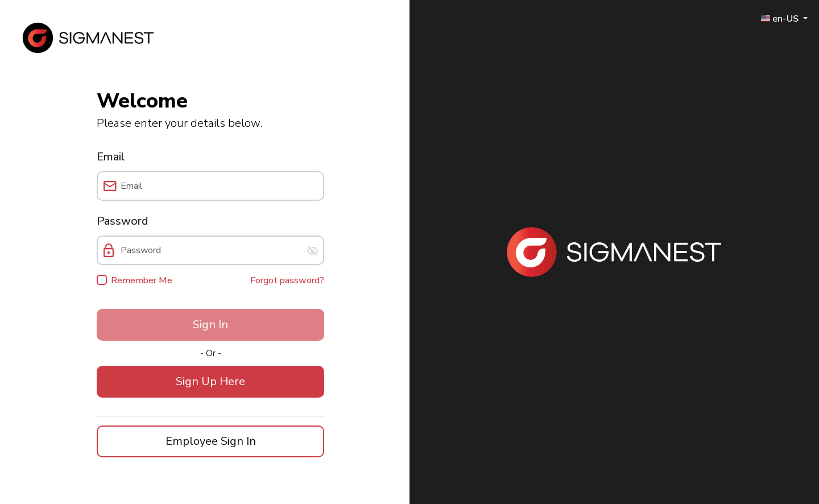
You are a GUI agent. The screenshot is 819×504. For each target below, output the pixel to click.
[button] (210, 382)
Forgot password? (287, 280)
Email (111, 157)
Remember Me (142, 280)
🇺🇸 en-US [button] (781, 18)
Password (122, 221)
